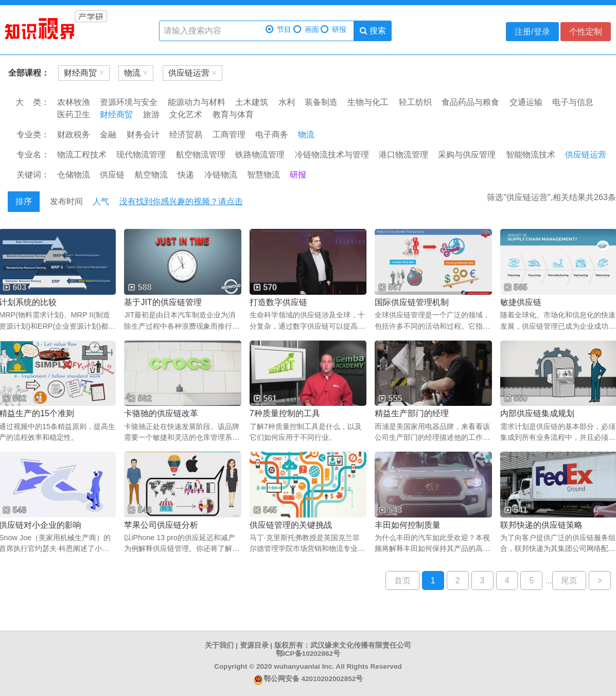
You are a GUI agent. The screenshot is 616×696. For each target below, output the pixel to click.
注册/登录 (532, 32)
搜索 (373, 31)
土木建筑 (252, 102)
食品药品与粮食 (470, 102)
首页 (402, 581)
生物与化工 (368, 102)
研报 (333, 30)
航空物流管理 (201, 155)
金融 (108, 135)
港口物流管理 (403, 155)
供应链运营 (586, 155)
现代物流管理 (141, 155)
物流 (306, 135)
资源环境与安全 (129, 102)
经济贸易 (186, 135)
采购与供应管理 (467, 155)
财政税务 (74, 135)
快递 (186, 175)
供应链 (112, 175)
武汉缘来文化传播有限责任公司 (361, 645)
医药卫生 (74, 114)
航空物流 (151, 175)
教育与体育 (233, 114)
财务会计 (143, 135)
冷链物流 (221, 175)
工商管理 (229, 135)
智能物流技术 (531, 155)
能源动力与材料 (197, 102)
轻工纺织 (415, 102)
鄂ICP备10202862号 (308, 654)
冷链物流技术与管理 (332, 155)
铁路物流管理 (260, 155)
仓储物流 (74, 175)
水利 (287, 102)
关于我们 (219, 645)
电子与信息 (573, 102)
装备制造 (321, 102)
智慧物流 (263, 175)
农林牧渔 (74, 102)
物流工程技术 (82, 155)
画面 (306, 30)
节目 (278, 30)
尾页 (569, 581)
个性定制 (586, 32)
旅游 (151, 114)
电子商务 (272, 135)
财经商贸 (116, 114)
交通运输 (526, 102)
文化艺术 (186, 114)
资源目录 (254, 645)
